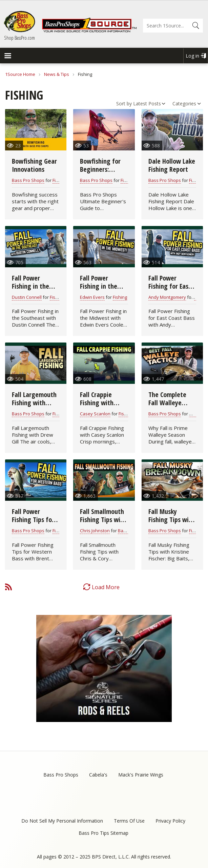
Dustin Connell (27, 297)
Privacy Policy (170, 821)
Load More (106, 587)
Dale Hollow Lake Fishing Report (172, 165)
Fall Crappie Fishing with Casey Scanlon (99, 403)
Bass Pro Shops (28, 180)
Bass (123, 531)
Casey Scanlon (95, 414)
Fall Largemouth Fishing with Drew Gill (34, 403)
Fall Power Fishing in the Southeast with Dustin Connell (33, 290)
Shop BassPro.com (19, 38)
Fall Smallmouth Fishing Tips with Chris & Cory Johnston (103, 524)
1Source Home (20, 74)
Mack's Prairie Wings (141, 775)
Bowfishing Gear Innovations (34, 165)
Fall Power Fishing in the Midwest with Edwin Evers (99, 290)
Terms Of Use (129, 821)
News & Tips (57, 74)
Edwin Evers (92, 297)
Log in (192, 56)
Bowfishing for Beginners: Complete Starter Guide (104, 173)
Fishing (60, 180)
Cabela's (98, 775)
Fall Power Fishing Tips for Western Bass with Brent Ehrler (35, 524)
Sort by (124, 104)
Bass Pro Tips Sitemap (103, 833)
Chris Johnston (95, 531)
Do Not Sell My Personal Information (62, 821)
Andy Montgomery (167, 297)
